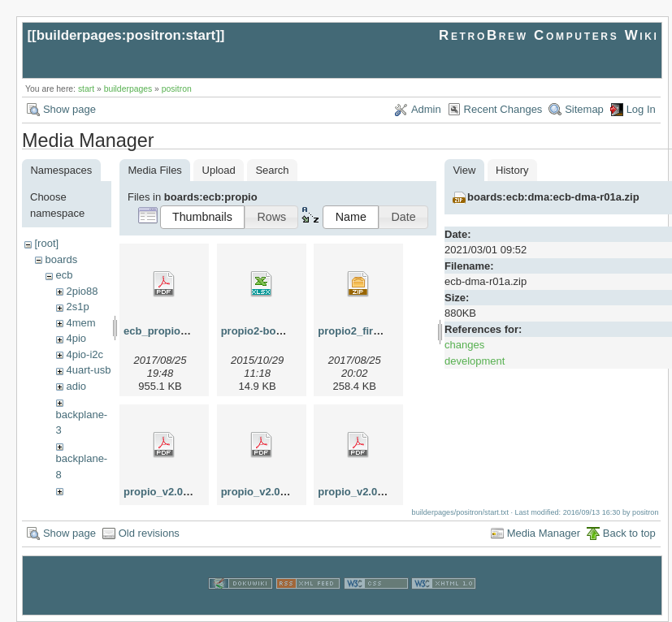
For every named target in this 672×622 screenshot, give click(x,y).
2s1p (77, 307)
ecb (64, 275)
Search (272, 170)
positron (177, 89)
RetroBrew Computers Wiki (549, 35)
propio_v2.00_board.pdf (183, 492)
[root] (46, 243)
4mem (80, 323)
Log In (641, 109)
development (475, 361)
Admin (426, 109)
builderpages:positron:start (126, 35)
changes (464, 345)
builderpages (128, 89)
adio (76, 386)
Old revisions (149, 533)
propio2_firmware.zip (371, 331)
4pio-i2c (85, 354)
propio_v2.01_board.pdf (377, 492)
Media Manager (544, 533)
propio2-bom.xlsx (265, 331)
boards (61, 259)
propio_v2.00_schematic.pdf (292, 492)
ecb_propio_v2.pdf (171, 331)
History (512, 170)
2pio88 (82, 291)
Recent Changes (503, 109)
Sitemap (584, 109)
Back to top (629, 533)
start (86, 89)
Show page (69, 109)
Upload (219, 170)
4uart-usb (88, 370)
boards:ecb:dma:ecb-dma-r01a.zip (553, 197)
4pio (76, 338)
